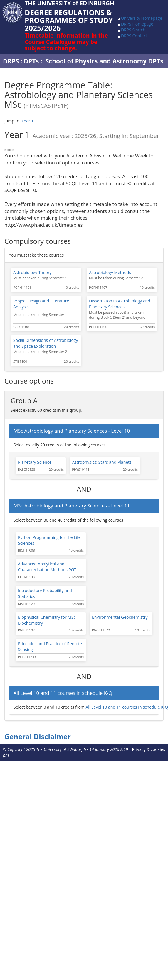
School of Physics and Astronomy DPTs (104, 61)
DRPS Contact (134, 36)
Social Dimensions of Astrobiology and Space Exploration (46, 343)
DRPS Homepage (137, 24)
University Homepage (142, 18)
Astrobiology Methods (110, 272)
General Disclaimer (38, 737)
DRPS (11, 61)
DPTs (31, 61)
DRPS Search (133, 30)
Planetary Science (35, 462)
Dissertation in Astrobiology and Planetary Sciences (120, 304)
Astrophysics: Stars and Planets (102, 462)
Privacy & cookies (148, 749)
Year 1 (27, 121)
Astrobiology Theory (32, 272)
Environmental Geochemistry (120, 617)
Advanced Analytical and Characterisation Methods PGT (47, 567)
